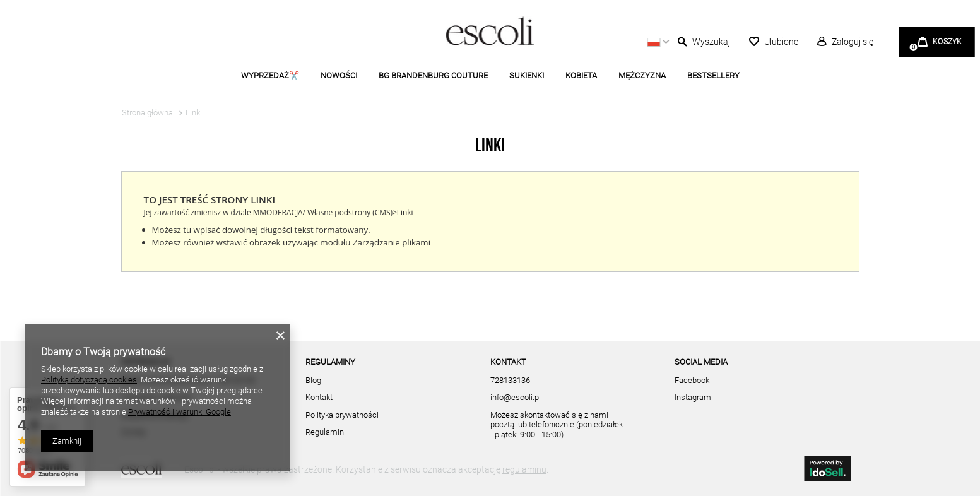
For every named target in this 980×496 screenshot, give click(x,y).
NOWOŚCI (339, 75)
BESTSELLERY (713, 75)
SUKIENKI (527, 75)
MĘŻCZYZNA (642, 75)
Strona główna (147, 113)
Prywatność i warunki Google (180, 412)
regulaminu (524, 469)
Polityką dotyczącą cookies (89, 380)
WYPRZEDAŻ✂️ (270, 75)
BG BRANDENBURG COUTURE (433, 75)
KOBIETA (581, 75)
